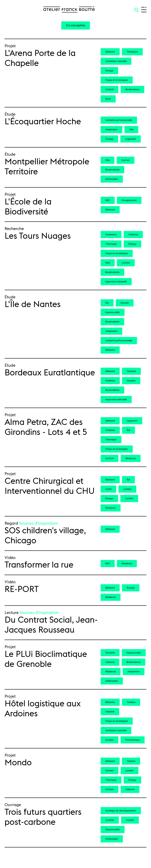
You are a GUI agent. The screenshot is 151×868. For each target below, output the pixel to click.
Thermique (132, 52)
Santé (108, 489)
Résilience (131, 458)
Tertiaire (131, 702)
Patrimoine (111, 235)
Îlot (107, 303)
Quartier (131, 381)
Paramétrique (133, 740)
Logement (131, 139)
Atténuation (112, 179)
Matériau (133, 235)
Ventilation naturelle (116, 61)
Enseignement (129, 200)
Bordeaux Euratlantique (50, 373)
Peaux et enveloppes (117, 80)
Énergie (109, 71)
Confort (109, 89)
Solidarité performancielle (119, 120)
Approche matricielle (116, 282)
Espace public (113, 312)
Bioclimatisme (132, 89)
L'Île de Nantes (33, 304)
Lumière (127, 489)
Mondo (18, 763)
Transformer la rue (39, 565)
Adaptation (111, 130)
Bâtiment (110, 52)
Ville (131, 130)
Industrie (110, 712)
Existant (125, 303)
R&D (108, 200)
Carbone (110, 662)
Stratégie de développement (121, 811)
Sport (108, 99)
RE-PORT (22, 589)
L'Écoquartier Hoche (43, 122)
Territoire (131, 371)
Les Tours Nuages (38, 236)
